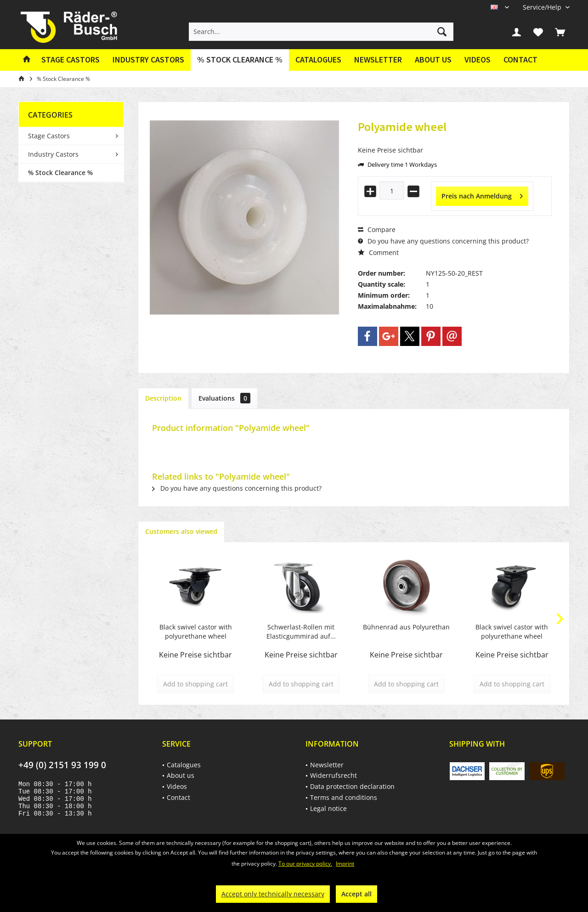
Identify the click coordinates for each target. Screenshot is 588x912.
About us (433, 59)
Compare (377, 229)
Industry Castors (53, 154)
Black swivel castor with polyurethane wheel (196, 632)
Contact (520, 59)
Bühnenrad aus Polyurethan (406, 627)
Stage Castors (49, 136)
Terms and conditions (344, 797)
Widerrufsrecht (334, 775)
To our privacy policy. (305, 864)
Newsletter (378, 59)
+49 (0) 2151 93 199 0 (62, 765)
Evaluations (224, 398)
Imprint (345, 864)
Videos (478, 59)
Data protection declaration (352, 786)
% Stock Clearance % (60, 173)
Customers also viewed (181, 531)
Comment (378, 252)
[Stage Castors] (71, 60)
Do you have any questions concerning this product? (443, 241)
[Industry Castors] (148, 60)
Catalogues (318, 59)
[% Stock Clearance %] (240, 60)
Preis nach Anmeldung (482, 195)
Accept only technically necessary (273, 894)
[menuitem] (543, 7)
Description (163, 398)
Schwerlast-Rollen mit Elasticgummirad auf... (301, 632)
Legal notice (328, 808)
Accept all (356, 894)
